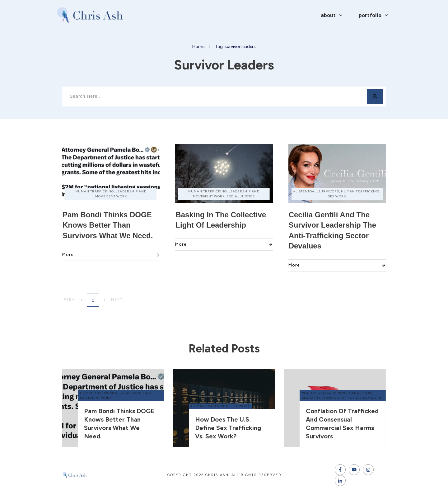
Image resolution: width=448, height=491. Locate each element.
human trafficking (99, 393)
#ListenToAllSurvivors (325, 393)
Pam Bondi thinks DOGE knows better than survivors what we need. (108, 225)
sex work (240, 406)
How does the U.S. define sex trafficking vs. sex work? (228, 428)
